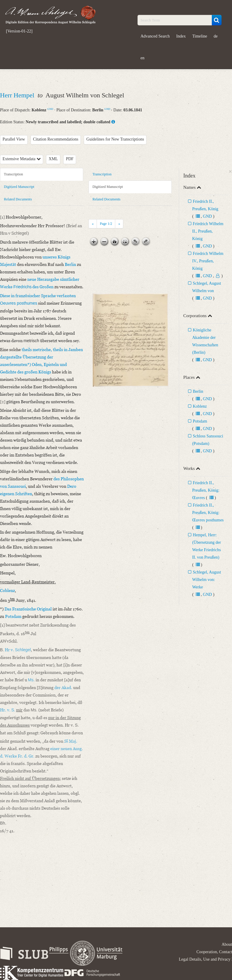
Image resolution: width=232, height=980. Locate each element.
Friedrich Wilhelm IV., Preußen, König (208, 261)
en (142, 58)
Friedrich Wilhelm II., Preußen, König (208, 231)
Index (181, 36)
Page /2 (106, 224)
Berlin (198, 391)
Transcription (13, 174)
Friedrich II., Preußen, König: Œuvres (206, 490)
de (216, 36)
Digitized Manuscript (19, 187)
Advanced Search (155, 36)
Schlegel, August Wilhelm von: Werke (207, 580)
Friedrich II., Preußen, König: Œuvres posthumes (208, 513)
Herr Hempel (18, 95)
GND (50, 109)
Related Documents (18, 199)
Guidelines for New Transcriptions (115, 139)
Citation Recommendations (56, 139)
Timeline (200, 36)
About (227, 944)
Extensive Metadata (22, 159)
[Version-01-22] (19, 31)
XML (53, 159)
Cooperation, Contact (214, 952)
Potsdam (200, 421)
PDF (70, 159)
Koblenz (200, 406)
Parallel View (14, 139)
